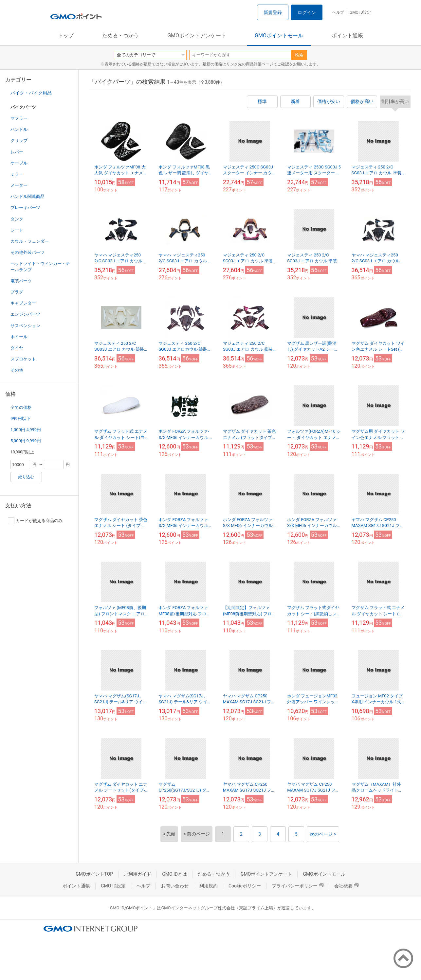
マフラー (19, 118)
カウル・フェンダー (30, 241)
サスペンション (25, 326)
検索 (299, 55)
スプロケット (23, 359)
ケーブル (19, 163)
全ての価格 (21, 407)
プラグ (17, 292)
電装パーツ (21, 281)
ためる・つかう (120, 35)
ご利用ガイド (137, 874)
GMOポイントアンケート (197, 35)
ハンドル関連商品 (27, 196)
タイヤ (17, 348)
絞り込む (26, 477)
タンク (17, 219)
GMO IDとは (174, 874)
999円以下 (20, 419)
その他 (17, 370)
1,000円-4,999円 (26, 430)
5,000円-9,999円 (26, 441)
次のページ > (323, 834)
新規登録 (273, 12)
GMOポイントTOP (94, 874)
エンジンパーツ (25, 314)
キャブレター (23, 303)
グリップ (19, 140)
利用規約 (209, 886)
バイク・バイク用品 (31, 93)
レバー (17, 152)
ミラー (17, 174)
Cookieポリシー (245, 886)
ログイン (307, 12)
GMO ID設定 (360, 12)
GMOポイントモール (279, 35)
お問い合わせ (175, 886)
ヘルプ (338, 12)
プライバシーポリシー (298, 886)
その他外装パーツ (27, 252)
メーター (19, 185)
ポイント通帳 (347, 35)
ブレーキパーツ (25, 208)
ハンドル (19, 129)
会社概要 (346, 886)
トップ (66, 35)
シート (17, 230)
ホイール (19, 337)
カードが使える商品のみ (35, 521)
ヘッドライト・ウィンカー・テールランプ (40, 266)
